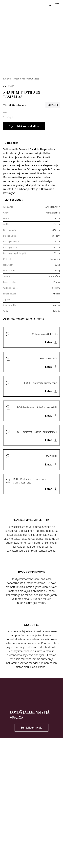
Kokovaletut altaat (30, 79)
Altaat (17, 79)
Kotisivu (7, 79)
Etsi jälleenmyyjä (32, 728)
